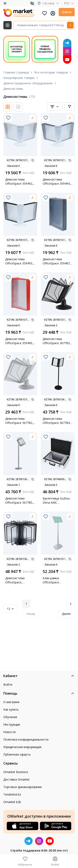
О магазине (11, 702)
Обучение (10, 717)
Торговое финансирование (23, 787)
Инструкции (12, 724)
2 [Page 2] (71, 604)
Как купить (11, 709)
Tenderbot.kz (12, 794)
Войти (67, 12)
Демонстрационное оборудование (28, 83)
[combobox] (55, 107)
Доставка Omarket (16, 779)
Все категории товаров (51, 72)
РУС (69, 3)
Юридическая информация (22, 747)
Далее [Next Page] (66, 614)
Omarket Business (16, 772)
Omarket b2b (12, 802)
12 (11, 609)
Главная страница (16, 72)
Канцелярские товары (19, 78)
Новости (9, 732)
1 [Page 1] (26, 604)
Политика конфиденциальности (26, 739)
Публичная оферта (17, 754)
